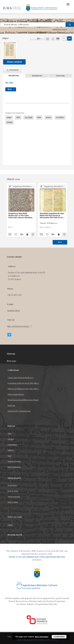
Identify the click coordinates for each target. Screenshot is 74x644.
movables (60, 117)
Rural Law (11, 405)
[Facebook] (9, 335)
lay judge (29, 117)
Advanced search (60, 30)
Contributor (12, 445)
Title (10, 433)
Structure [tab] (60, 76)
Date (10, 456)
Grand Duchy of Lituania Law (19, 411)
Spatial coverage (14, 461)
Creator (11, 439)
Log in (10, 525)
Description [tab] (14, 76)
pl (64, 39)
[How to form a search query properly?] (72, 30)
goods (48, 117)
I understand (59, 637)
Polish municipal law (16, 394)
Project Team (13, 491)
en (69, 39)
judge (9, 117)
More (60, 242)
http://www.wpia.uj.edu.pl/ (20, 326)
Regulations (12, 485)
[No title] (10, 50)
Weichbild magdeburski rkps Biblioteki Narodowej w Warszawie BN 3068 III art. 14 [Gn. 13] (52, 215)
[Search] (70, 24)
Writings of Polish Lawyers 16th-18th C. (23, 389)
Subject (11, 450)
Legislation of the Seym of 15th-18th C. (23, 383)
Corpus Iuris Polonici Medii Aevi (21, 378)
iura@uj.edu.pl (14, 311)
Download (12, 70)
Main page (12, 361)
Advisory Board (14, 496)
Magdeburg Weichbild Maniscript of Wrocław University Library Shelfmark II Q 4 (21, 215)
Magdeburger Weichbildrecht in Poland (23, 400)
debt (18, 117)
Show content (14, 62)
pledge (10, 122)
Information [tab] (37, 76)
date (39, 117)
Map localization (14, 467)
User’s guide (13, 502)
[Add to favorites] (53, 39)
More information (42, 637)
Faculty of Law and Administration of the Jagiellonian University (37, 557)
